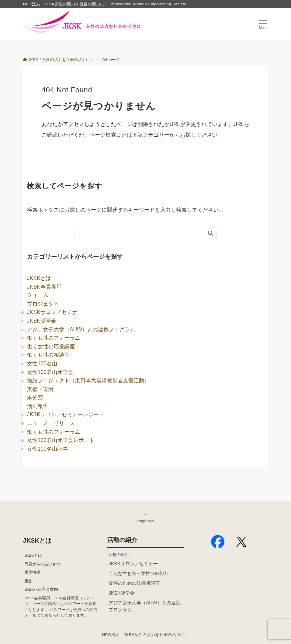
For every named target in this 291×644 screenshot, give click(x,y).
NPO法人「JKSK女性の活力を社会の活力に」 (146, 634)
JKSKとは (39, 278)
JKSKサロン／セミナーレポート (66, 414)
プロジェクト (43, 304)
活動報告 (38, 406)
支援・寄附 (40, 389)
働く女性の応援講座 (51, 346)
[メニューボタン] (263, 24)
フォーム (38, 295)
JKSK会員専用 (44, 287)
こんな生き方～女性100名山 (138, 573)
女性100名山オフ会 (50, 372)
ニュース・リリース (51, 423)
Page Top (145, 518)
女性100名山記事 (47, 449)
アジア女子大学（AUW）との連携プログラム (81, 329)
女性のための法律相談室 (134, 583)
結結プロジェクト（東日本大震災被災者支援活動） (88, 380)
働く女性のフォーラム (54, 338)
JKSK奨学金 (42, 321)
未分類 (35, 397)
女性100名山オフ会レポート (61, 440)
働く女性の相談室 (48, 355)
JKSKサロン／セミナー (55, 312)
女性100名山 (42, 363)
